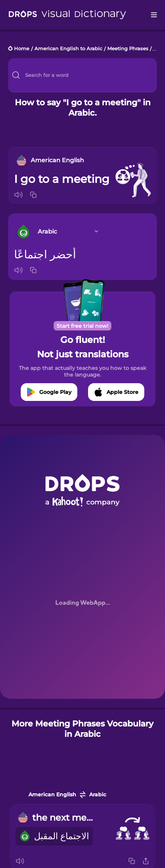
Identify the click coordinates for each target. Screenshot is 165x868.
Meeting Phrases (128, 49)
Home (22, 49)
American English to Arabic (68, 49)
